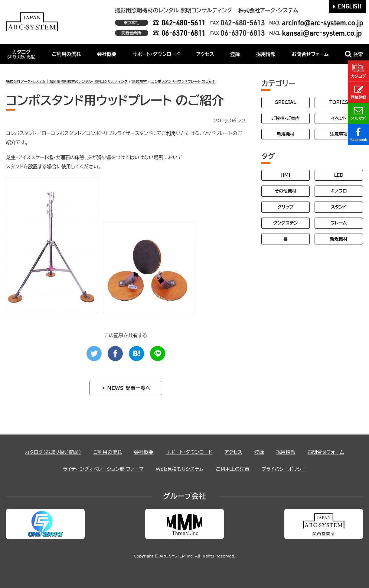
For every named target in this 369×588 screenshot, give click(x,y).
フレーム (339, 223)
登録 (235, 54)
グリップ (286, 207)
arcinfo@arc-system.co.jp (322, 23)
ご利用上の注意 (233, 469)
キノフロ (339, 191)
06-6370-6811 (184, 33)
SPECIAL (286, 102)
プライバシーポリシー (284, 469)
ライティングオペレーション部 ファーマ (103, 469)
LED (339, 175)
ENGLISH (348, 6)
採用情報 (266, 54)
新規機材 (286, 134)
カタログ (21, 54)
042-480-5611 (184, 23)
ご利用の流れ (67, 54)
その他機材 (285, 191)
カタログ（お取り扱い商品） (53, 452)
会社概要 (107, 54)
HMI (286, 175)
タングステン (285, 223)
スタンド (339, 207)
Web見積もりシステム (180, 469)
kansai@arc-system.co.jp (322, 33)
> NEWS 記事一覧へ (126, 388)
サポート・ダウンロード (156, 54)
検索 (354, 54)
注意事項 (339, 134)
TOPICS (339, 102)
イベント (339, 118)
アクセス (205, 54)
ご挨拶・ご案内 (286, 118)
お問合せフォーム (310, 54)
